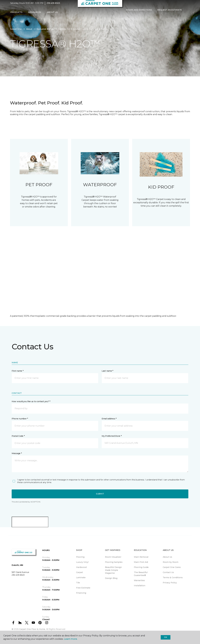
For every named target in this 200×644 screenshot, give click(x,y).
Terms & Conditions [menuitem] (173, 577)
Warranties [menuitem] (139, 580)
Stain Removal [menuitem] (141, 557)
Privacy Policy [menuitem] (170, 583)
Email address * (109, 419)
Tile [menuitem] (78, 583)
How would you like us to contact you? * (31, 401)
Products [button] (16, 14)
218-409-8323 (53, 5)
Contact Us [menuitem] (168, 572)
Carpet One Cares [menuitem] (172, 567)
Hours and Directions (139, 12)
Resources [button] (35, 14)
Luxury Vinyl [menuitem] (82, 562)
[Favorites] (129, 18)
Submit (100, 494)
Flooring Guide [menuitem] (141, 567)
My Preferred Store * (112, 436)
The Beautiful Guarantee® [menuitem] (141, 574)
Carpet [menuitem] (80, 572)
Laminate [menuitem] (81, 577)
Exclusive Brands (45, 29)
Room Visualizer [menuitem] (113, 557)
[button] (125, 18)
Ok (165, 637)
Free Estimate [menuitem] (83, 588)
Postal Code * (18, 436)
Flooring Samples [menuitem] (114, 562)
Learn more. (71, 639)
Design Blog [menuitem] (111, 578)
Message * (17, 453)
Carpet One (16, 29)
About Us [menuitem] (167, 557)
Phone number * (20, 419)
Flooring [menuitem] (80, 557)
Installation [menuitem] (140, 586)
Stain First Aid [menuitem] (141, 562)
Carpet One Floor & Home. (32, 629)
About (29, 29)
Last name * (107, 371)
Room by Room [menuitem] (171, 562)
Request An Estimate (170, 12)
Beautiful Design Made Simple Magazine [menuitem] (113, 570)
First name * (18, 371)
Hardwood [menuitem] (81, 567)
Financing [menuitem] (81, 593)
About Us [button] (52, 14)
